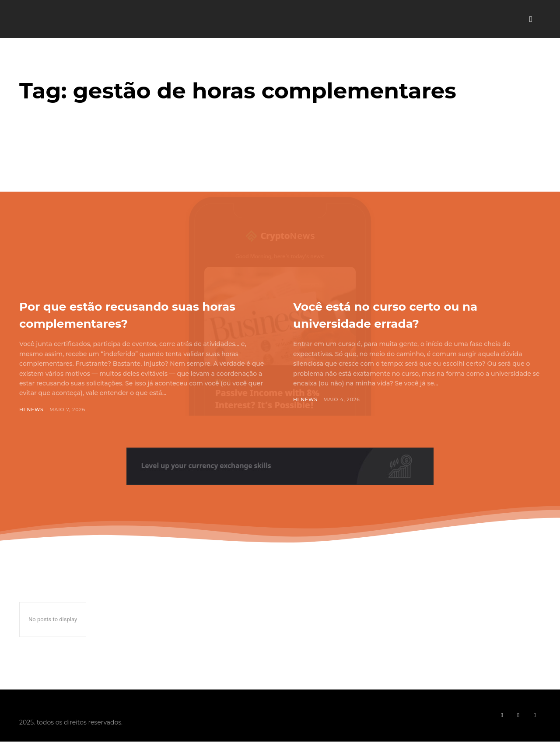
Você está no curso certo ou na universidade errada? (413, 314)
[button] (531, 19)
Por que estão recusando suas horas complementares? (136, 314)
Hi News (31, 409)
